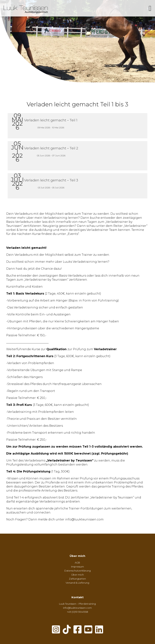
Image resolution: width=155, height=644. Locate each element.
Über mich (77, 556)
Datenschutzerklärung (77, 571)
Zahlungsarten (77, 579)
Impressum (77, 567)
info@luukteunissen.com (77, 608)
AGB (77, 563)
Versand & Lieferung (77, 583)
